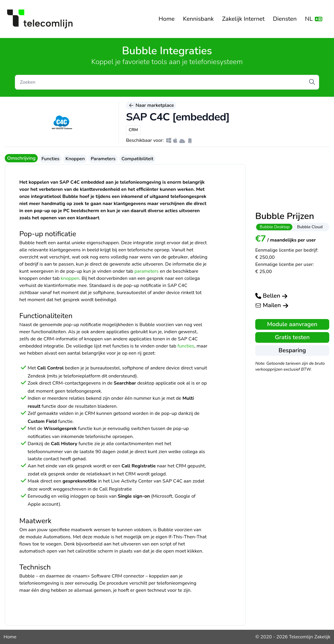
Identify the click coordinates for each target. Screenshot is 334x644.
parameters (146, 271)
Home (167, 19)
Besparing (292, 350)
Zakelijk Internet (243, 19)
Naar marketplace (151, 105)
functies (186, 346)
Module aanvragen (292, 324)
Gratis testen (292, 337)
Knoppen (75, 159)
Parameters (103, 159)
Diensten (285, 19)
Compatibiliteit (137, 159)
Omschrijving (21, 158)
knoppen (70, 278)
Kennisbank (198, 19)
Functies (50, 159)
